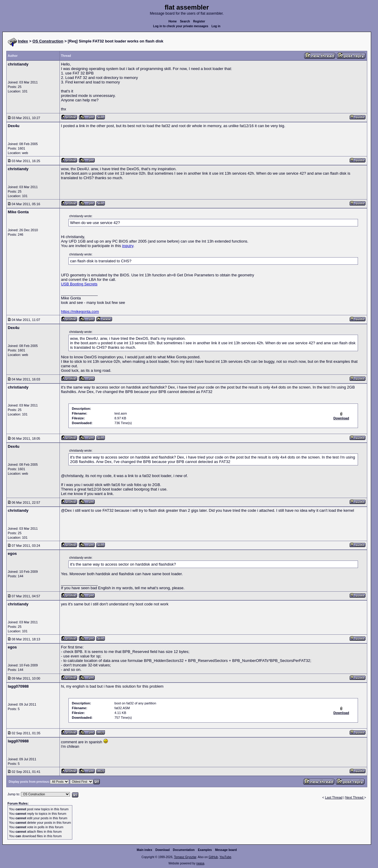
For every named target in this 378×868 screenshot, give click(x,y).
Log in (216, 26)
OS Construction (48, 41)
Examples (205, 850)
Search (185, 21)
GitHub (213, 857)
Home (173, 21)
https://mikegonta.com (80, 312)
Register (199, 21)
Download (163, 850)
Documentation (184, 850)
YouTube (225, 857)
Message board (226, 850)
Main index (145, 850)
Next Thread (355, 797)
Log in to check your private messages (181, 26)
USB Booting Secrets (79, 284)
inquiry (128, 246)
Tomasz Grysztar (185, 857)
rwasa (200, 863)
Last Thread (334, 797)
